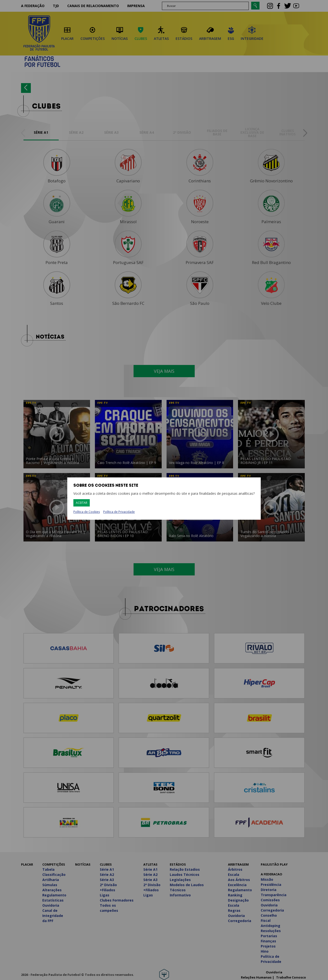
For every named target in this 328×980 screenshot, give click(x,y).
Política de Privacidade (119, 512)
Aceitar (82, 503)
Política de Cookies (87, 512)
